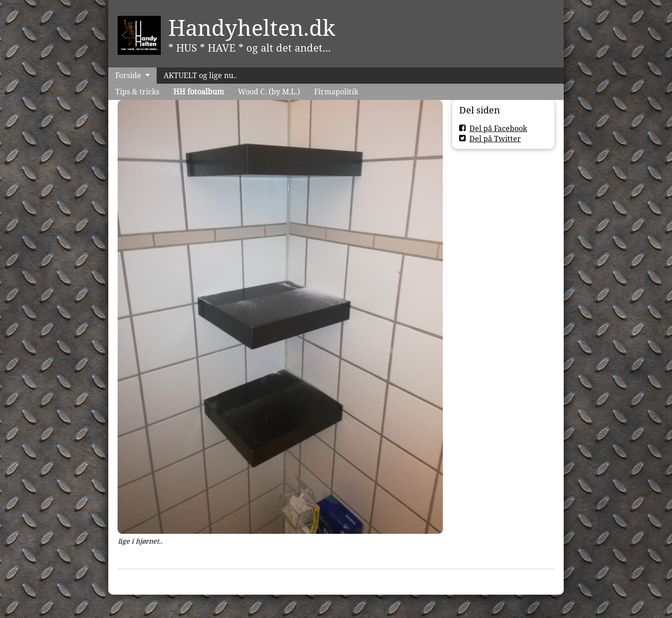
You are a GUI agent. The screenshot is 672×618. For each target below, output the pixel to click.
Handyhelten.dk (252, 27)
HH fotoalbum (199, 92)
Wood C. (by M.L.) (269, 92)
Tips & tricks (137, 92)
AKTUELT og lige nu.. (200, 75)
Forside (128, 75)
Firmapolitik (336, 92)
